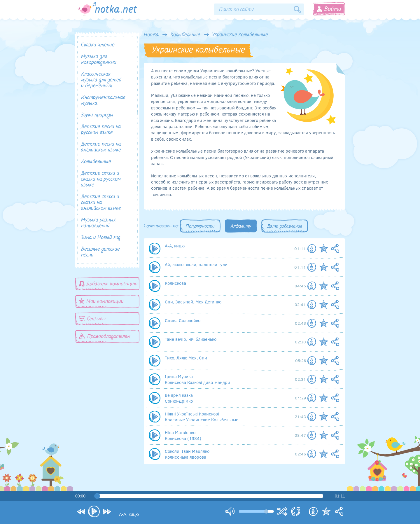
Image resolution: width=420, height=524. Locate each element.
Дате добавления (285, 226)
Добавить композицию (108, 284)
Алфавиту (241, 226)
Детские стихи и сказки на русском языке (101, 179)
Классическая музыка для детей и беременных (101, 80)
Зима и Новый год (101, 238)
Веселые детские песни (100, 252)
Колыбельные (185, 35)
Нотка (151, 35)
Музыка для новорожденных (99, 60)
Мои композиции (101, 301)
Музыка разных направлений (98, 223)
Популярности (200, 226)
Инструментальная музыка (103, 101)
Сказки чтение (98, 45)
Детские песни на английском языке (101, 147)
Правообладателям (105, 336)
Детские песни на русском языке (101, 130)
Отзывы (92, 319)
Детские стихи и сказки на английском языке (101, 203)
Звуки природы (97, 115)
